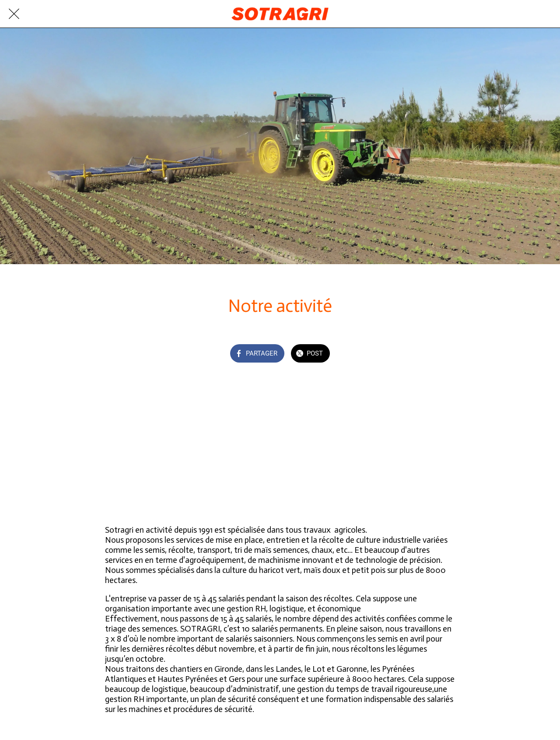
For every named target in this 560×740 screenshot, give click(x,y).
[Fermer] (14, 14)
